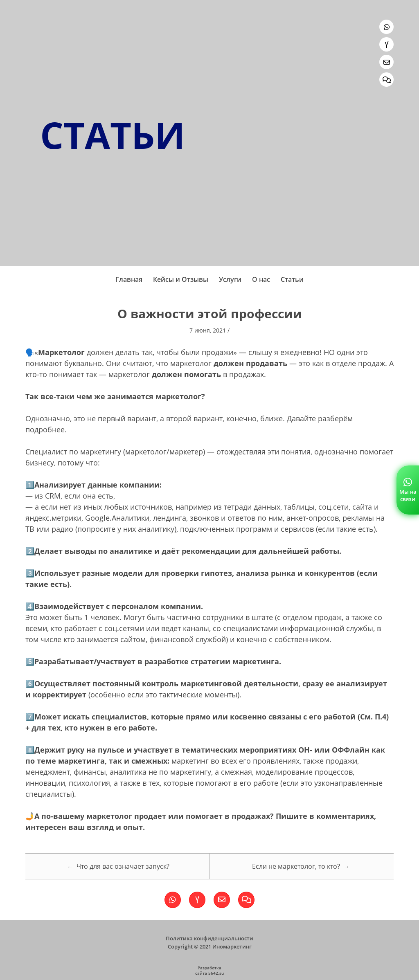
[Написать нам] (386, 62)
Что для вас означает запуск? (118, 866)
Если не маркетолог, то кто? (301, 866)
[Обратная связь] (386, 80)
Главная (129, 279)
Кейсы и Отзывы (181, 279)
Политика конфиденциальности (209, 938)
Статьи (292, 279)
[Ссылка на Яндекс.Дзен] (386, 44)
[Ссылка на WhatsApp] (386, 27)
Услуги (230, 279)
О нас (261, 279)
